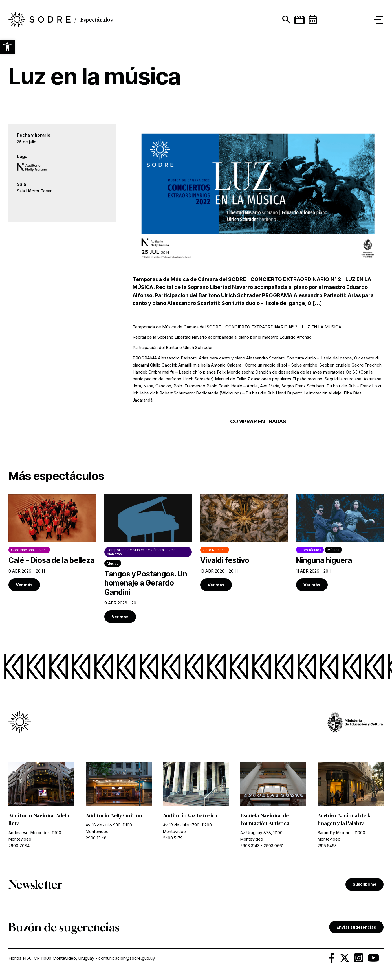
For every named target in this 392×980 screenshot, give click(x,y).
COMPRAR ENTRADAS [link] (258, 421)
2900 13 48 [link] (96, 838)
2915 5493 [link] (327, 846)
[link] (52, 543)
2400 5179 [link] (173, 838)
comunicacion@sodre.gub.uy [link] (127, 958)
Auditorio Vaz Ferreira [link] (190, 815)
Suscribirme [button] (365, 884)
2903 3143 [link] (250, 846)
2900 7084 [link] (19, 846)
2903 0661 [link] (274, 846)
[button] (7, 47)
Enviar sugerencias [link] (356, 927)
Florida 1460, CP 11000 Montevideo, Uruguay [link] (51, 958)
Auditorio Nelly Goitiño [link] (114, 815)
